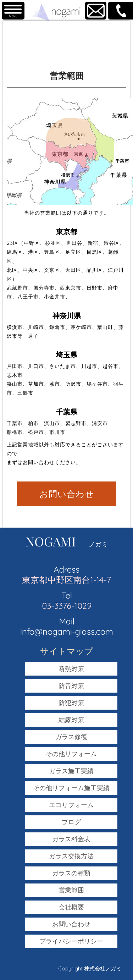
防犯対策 (71, 703)
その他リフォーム (71, 754)
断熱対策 (71, 669)
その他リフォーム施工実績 (71, 788)
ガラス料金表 (71, 839)
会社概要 (71, 907)
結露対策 (71, 720)
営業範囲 (71, 890)
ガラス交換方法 (71, 856)
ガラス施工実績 (71, 771)
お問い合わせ (67, 494)
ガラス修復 (71, 737)
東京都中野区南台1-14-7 (66, 580)
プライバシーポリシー (71, 941)
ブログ (71, 822)
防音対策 (71, 686)
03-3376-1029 (67, 606)
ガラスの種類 (71, 873)
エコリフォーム (71, 805)
